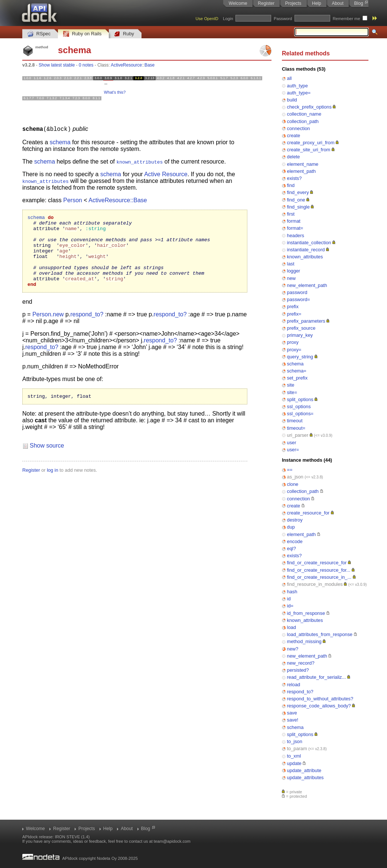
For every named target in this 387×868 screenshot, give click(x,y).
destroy (295, 520)
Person (73, 200)
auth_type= (299, 93)
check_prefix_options (309, 107)
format (294, 221)
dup (291, 527)
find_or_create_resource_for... (319, 570)
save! (293, 720)
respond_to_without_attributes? (320, 699)
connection (299, 128)
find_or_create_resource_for (317, 563)
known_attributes (305, 257)
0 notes (86, 65)
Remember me (347, 19)
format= (295, 228)
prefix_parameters (306, 321)
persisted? (298, 670)
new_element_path (307, 285)
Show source (47, 461)
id (289, 599)
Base (149, 65)
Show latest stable (57, 65)
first (291, 214)
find (291, 185)
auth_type (297, 86)
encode (295, 541)
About (337, 3)
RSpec (39, 34)
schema (295, 364)
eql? (292, 548)
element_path (302, 171)
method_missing (304, 641)
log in (53, 485)
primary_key (300, 335)
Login (228, 19)
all (290, 78)
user (292, 443)
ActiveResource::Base (118, 200)
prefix (293, 306)
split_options (300, 399)
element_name (303, 164)
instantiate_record (306, 250)
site (291, 385)
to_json (295, 741)
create (294, 135)
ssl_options (299, 406)
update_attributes (305, 777)
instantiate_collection (309, 243)
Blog (359, 3)
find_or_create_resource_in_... (319, 577)
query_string (300, 357)
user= (293, 450)
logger (294, 271)
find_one (296, 200)
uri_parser (298, 435)
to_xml (294, 756)
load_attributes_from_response (320, 634)
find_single (298, 207)
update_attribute (304, 770)
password (297, 292)
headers (296, 235)
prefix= (294, 314)
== (290, 470)
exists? (295, 178)
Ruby (124, 34)
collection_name (304, 114)
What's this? (115, 92)
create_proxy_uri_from (311, 143)
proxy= (294, 350)
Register (266, 3)
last (291, 264)
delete (294, 157)
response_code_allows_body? (319, 706)
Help (317, 3)
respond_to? (300, 692)
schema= (297, 371)
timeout (295, 421)
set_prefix (297, 378)
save (292, 713)
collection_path (303, 121)
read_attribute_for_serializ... (317, 677)
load (292, 627)
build (292, 100)
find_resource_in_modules (315, 584)
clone (293, 484)
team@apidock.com (172, 841)
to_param (297, 748)
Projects (293, 3)
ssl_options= (300, 414)
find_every (298, 192)
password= (299, 299)
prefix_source (301, 328)
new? (293, 649)
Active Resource (166, 174)
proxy (293, 342)
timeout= (296, 428)
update (294, 763)
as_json (295, 477)
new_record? (301, 663)
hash (292, 592)
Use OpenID (207, 19)
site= (292, 392)
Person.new (48, 328)
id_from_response (306, 613)
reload (294, 685)
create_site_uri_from (309, 150)
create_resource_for (308, 513)
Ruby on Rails (82, 34)
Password (283, 19)
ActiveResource (126, 65)
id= (290, 606)
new (291, 278)
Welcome (238, 3)
